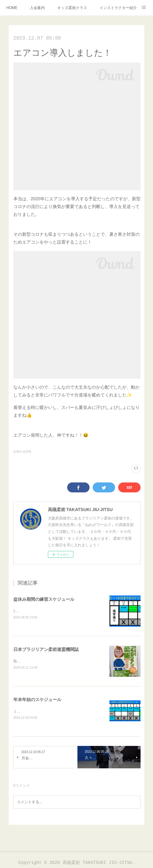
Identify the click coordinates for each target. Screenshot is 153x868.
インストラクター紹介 (118, 8)
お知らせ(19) (22, 451)
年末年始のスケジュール (37, 700)
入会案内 (37, 8)
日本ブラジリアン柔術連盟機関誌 (46, 650)
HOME (12, 8)
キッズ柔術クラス (72, 8)
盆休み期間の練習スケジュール (44, 599)
